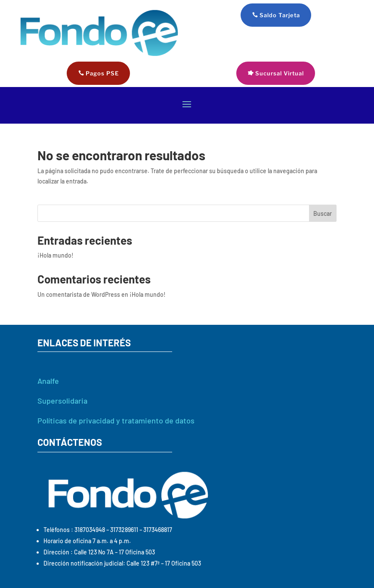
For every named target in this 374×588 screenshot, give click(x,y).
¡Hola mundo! (56, 255)
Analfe (48, 381)
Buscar (323, 213)
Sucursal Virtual (280, 73)
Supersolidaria (62, 401)
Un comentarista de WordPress (79, 294)
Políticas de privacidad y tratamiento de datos (116, 420)
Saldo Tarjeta (280, 15)
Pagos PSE (102, 73)
